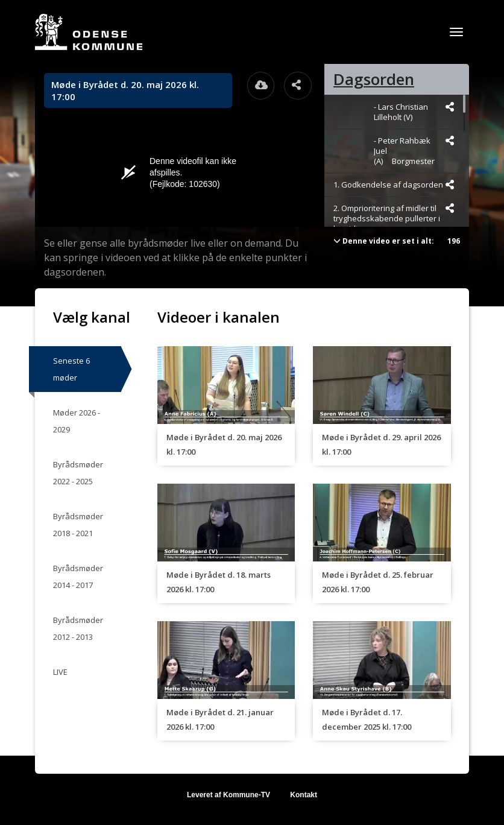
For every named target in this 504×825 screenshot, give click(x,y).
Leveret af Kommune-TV (228, 795)
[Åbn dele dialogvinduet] (298, 86)
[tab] (397, 79)
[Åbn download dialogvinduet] (261, 86)
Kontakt (304, 795)
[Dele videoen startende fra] (450, 107)
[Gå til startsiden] (89, 32)
